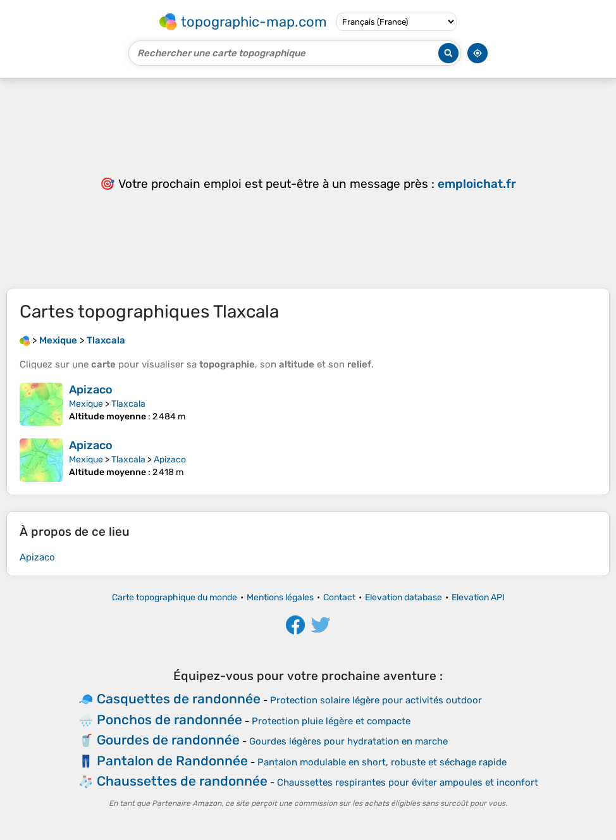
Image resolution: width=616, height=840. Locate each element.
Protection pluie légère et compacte (331, 721)
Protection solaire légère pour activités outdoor (376, 700)
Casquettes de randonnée (179, 699)
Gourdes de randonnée (168, 740)
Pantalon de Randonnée (172, 761)
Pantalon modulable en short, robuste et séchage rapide (382, 762)
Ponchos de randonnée (169, 720)
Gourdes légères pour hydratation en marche (348, 741)
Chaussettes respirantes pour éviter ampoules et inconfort (408, 782)
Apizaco (91, 390)
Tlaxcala (128, 404)
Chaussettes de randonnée (182, 781)
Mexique (86, 404)
